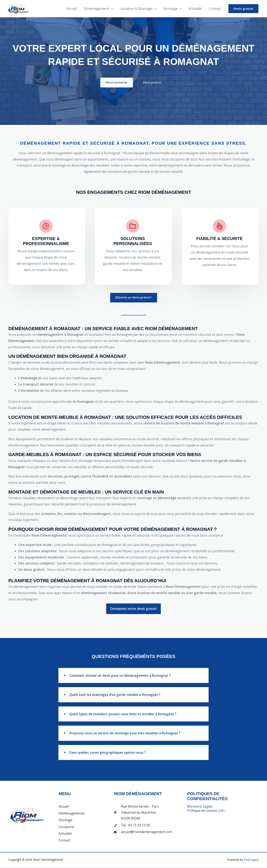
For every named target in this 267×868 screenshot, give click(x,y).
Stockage (172, 9)
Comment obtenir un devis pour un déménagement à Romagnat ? (123, 675)
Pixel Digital (251, 861)
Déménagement (98, 9)
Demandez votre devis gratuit (134, 609)
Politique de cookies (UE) (206, 810)
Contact (215, 9)
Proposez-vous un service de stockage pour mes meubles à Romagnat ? (127, 733)
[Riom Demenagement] (19, 8)
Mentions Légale (200, 806)
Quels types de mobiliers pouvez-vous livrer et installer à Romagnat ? (126, 714)
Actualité (195, 9)
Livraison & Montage (138, 9)
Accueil (72, 9)
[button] (111, 9)
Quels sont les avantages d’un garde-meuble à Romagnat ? (117, 695)
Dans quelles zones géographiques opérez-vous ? (109, 752)
